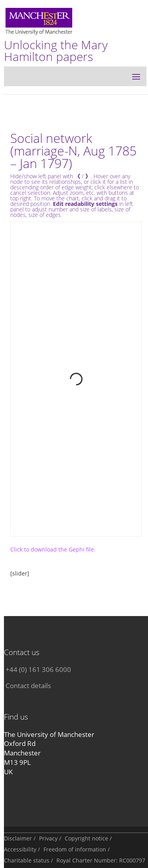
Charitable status (27, 860)
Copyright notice (86, 838)
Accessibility (20, 849)
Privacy (48, 838)
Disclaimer (18, 838)
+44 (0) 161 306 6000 (38, 669)
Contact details (28, 686)
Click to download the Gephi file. (53, 549)
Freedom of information (75, 849)
